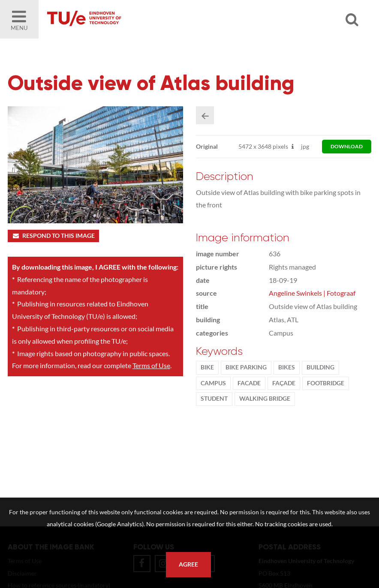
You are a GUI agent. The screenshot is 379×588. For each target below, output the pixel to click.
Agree (188, 564)
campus (213, 383)
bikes (287, 367)
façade (284, 383)
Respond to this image (53, 236)
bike (207, 367)
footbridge (326, 383)
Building (320, 367)
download (347, 146)
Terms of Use (151, 365)
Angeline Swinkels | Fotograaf (312, 293)
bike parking (246, 367)
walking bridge (265, 399)
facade (249, 383)
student (214, 399)
